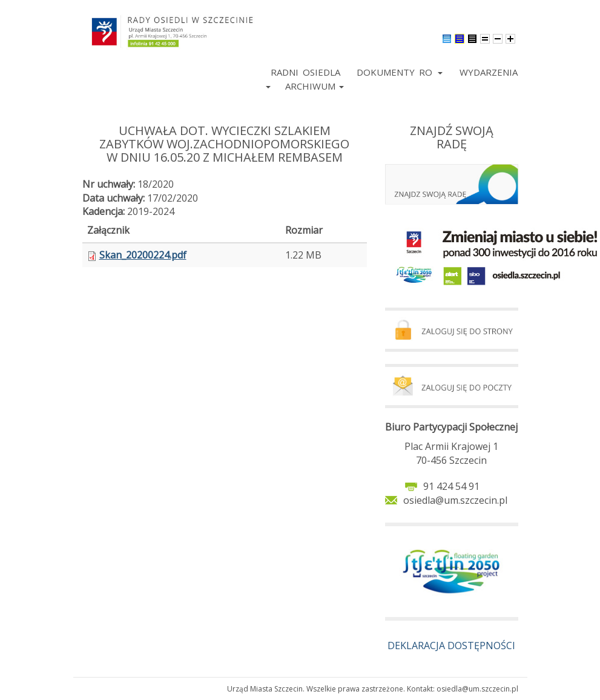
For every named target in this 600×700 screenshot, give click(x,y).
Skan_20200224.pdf (143, 255)
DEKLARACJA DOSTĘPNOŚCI (451, 646)
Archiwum (315, 86)
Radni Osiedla (305, 72)
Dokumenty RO (400, 72)
